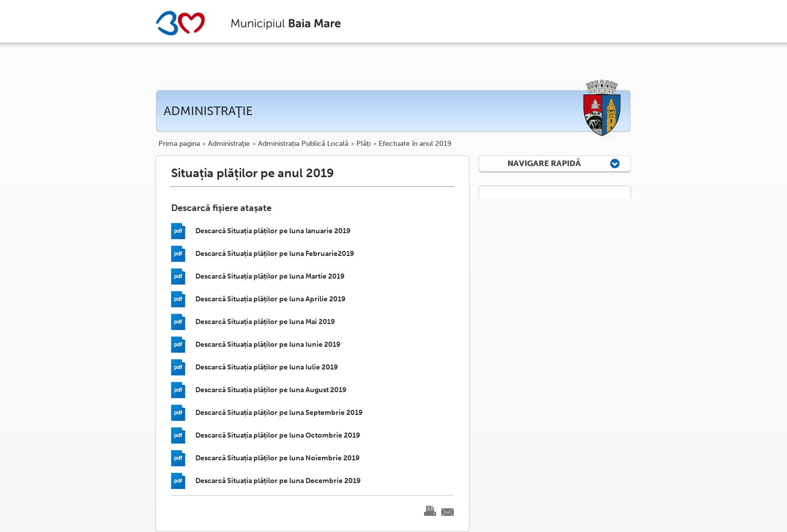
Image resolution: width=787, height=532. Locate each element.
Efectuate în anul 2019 (415, 144)
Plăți (363, 144)
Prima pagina (179, 144)
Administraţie (229, 144)
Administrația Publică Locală (303, 144)
